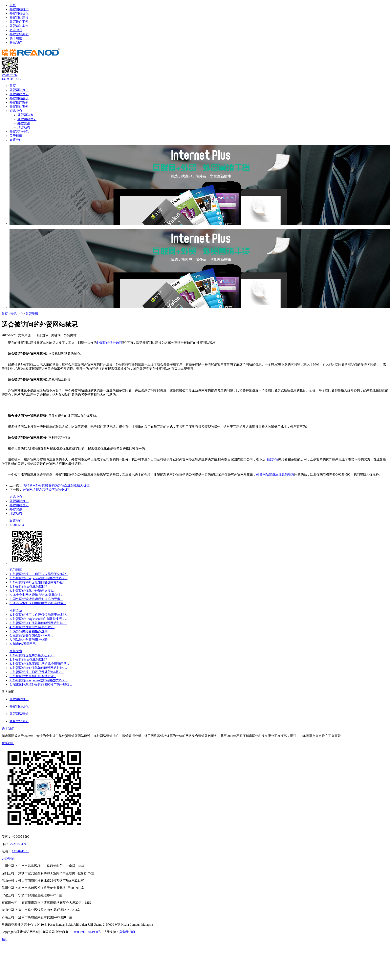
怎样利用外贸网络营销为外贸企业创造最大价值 (56, 485)
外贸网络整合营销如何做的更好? (46, 490)
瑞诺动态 (24, 127)
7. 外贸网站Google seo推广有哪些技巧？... (38, 680)
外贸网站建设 (19, 18)
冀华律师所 (127, 932)
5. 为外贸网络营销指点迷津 (29, 631)
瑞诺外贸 (272, 459)
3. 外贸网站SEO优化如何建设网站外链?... (38, 582)
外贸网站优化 (19, 13)
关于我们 (8, 728)
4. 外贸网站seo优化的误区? (28, 586)
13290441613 (21, 851)
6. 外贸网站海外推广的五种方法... (33, 676)
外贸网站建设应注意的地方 (275, 474)
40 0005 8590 (21, 837)
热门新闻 (16, 570)
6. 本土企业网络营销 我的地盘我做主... (36, 595)
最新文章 (16, 651)
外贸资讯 (24, 123)
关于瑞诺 (16, 38)
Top (4, 939)
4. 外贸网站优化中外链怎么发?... (32, 627)
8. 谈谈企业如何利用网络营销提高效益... (38, 603)
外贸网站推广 (19, 9)
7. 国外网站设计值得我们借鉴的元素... (36, 599)
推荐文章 (16, 610)
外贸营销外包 (19, 34)
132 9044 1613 (11, 79)
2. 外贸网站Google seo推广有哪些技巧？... (38, 578)
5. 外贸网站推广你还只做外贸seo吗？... (37, 672)
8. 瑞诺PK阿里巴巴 (23, 644)
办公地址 (8, 859)
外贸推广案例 (19, 22)
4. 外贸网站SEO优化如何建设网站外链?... (38, 668)
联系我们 (16, 43)
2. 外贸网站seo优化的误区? (28, 659)
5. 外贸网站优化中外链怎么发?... (32, 591)
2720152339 (10, 75)
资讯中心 (16, 30)
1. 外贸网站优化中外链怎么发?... (32, 655)
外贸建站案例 (19, 26)
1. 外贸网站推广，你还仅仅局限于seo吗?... (39, 574)
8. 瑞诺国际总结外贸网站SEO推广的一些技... (41, 684)
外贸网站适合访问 (109, 343)
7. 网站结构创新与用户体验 (29, 640)
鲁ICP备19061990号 (87, 932)
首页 (13, 5)
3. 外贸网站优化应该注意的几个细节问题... (39, 664)
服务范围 (8, 692)
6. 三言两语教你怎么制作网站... (31, 635)
